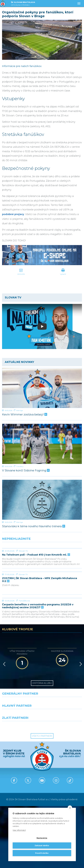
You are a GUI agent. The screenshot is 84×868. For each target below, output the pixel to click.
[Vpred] (80, 726)
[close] (70, 808)
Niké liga (20, 410)
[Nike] (42, 764)
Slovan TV (23, 572)
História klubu (42, 745)
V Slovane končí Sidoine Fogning (26, 471)
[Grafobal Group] (63, 788)
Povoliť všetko (42, 853)
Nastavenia (42, 838)
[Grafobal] (21, 776)
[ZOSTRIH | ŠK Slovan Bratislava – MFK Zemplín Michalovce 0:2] (42, 603)
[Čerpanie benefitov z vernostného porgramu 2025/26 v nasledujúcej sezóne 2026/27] (42, 650)
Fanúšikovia (24, 663)
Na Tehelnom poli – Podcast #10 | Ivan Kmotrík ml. (36, 575)
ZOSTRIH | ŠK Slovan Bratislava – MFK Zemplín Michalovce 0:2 (40, 621)
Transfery (20, 466)
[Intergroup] (21, 788)
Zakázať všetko (42, 846)
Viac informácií (19, 830)
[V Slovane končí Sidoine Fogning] (42, 444)
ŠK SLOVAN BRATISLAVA (23, 4)
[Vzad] (4, 726)
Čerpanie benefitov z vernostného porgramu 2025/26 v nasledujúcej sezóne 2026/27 (38, 668)
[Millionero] (63, 776)
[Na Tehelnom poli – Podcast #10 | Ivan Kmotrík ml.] (42, 559)
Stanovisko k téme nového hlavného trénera (33, 526)
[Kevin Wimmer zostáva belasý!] (42, 388)
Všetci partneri (42, 798)
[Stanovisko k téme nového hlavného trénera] (42, 500)
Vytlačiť (63, 274)
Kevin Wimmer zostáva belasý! (24, 415)
